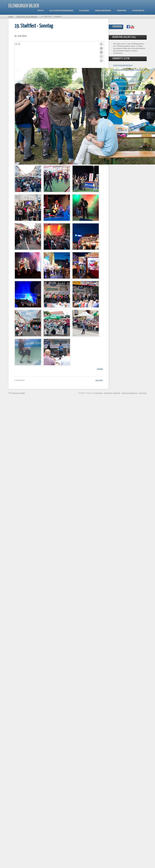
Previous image (16, 44)
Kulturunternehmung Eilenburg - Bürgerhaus (129, 81)
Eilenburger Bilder (24, 6)
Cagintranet (99, 393)
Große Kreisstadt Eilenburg (123, 65)
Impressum (143, 393)
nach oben (99, 380)
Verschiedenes (103, 11)
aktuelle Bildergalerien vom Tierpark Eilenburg (130, 95)
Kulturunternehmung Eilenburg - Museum (128, 86)
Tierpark (122, 11)
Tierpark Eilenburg (120, 90)
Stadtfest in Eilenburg (27, 17)
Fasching (84, 11)
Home (11, 17)
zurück (100, 369)
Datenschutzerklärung (130, 393)
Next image (19, 44)
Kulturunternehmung (61, 11)
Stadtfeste (138, 11)
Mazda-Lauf (117, 99)
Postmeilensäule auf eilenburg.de (125, 77)
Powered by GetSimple (112, 393)
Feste (41, 11)
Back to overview (101, 55)
